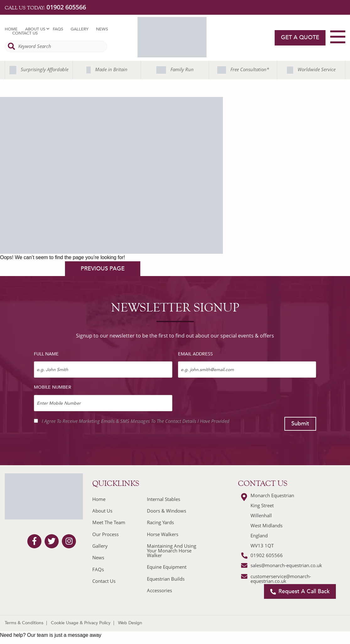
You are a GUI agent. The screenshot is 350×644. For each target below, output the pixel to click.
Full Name (46, 354)
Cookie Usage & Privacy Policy (81, 623)
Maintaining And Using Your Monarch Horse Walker (172, 551)
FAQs (58, 29)
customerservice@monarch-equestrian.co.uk (281, 579)
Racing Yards (160, 522)
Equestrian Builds (166, 579)
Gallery (80, 29)
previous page (103, 269)
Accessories (159, 590)
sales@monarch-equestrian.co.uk (286, 565)
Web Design (130, 623)
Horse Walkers (163, 534)
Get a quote (300, 37)
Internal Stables (164, 499)
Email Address (195, 354)
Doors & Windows (167, 511)
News (102, 29)
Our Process (105, 534)
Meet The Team (109, 522)
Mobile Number (53, 387)
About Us (35, 29)
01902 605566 (66, 7)
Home (11, 29)
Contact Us (25, 33)
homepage (32, 269)
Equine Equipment (167, 567)
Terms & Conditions (24, 623)
